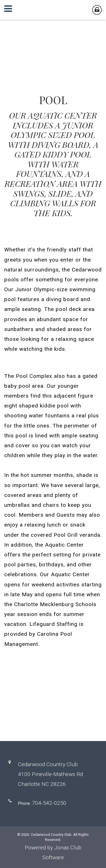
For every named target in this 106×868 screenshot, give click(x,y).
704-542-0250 (49, 803)
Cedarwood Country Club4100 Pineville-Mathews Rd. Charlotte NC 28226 (51, 774)
